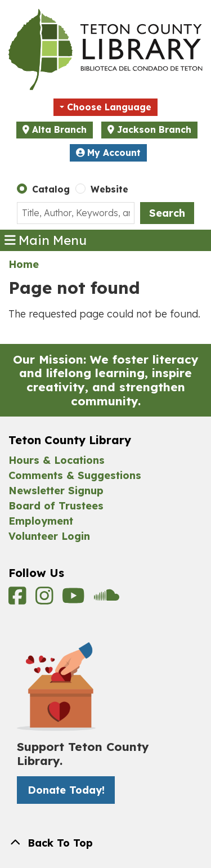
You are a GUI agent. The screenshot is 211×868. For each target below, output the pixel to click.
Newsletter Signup (56, 491)
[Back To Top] (105, 843)
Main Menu (46, 240)
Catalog (51, 189)
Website (109, 189)
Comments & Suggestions (75, 475)
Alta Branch (59, 129)
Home (24, 264)
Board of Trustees (56, 506)
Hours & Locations (57, 460)
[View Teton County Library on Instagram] (46, 600)
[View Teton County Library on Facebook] (19, 600)
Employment (41, 521)
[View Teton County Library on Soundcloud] (107, 600)
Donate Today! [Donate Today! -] (66, 790)
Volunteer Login (49, 536)
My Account (109, 153)
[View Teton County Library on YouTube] (75, 600)
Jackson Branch (154, 129)
